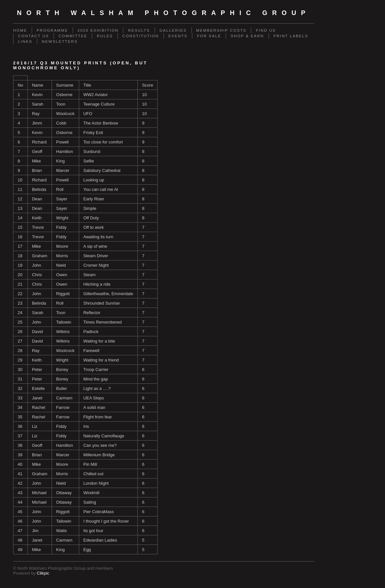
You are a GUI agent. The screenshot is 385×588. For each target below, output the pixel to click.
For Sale (209, 36)
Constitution (141, 36)
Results (139, 30)
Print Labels (291, 36)
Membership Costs (221, 30)
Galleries (173, 30)
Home (20, 30)
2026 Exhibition (98, 30)
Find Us (266, 30)
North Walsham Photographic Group (164, 13)
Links (25, 41)
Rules (105, 36)
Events (178, 36)
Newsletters (60, 41)
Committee (73, 36)
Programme (52, 30)
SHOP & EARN (247, 36)
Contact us (34, 36)
